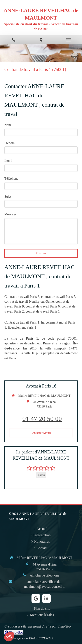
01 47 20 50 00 (42, 419)
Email (8, 161)
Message (10, 214)
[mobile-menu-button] (68, 40)
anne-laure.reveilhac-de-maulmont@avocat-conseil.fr (44, 584)
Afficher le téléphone (45, 575)
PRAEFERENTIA (41, 638)
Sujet (8, 196)
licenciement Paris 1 (22, 327)
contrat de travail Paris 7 (58, 297)
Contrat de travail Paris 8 (22, 297)
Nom (8, 125)
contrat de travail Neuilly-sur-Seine (29, 301)
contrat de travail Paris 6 (43, 306)
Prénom (10, 143)
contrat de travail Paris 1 (43, 311)
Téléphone (11, 178)
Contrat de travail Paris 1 (22, 322)
